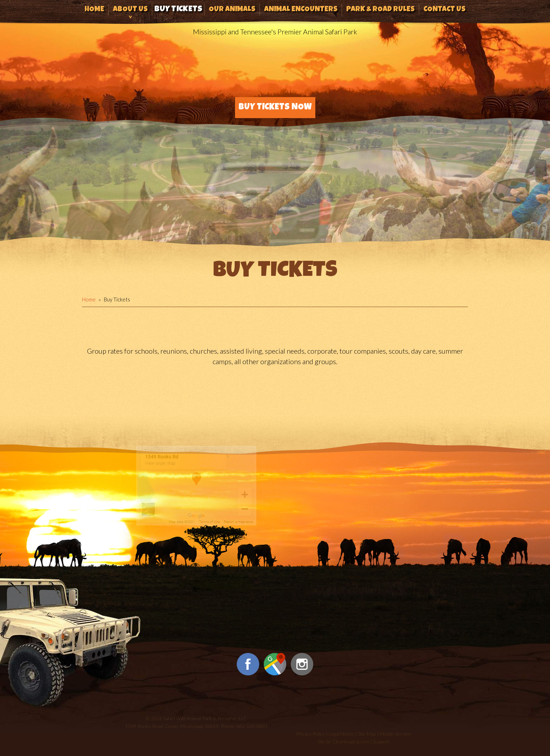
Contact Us (444, 10)
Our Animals (232, 10)
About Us (130, 10)
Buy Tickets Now (275, 107)
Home (94, 10)
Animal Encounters (301, 10)
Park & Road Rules (380, 10)
